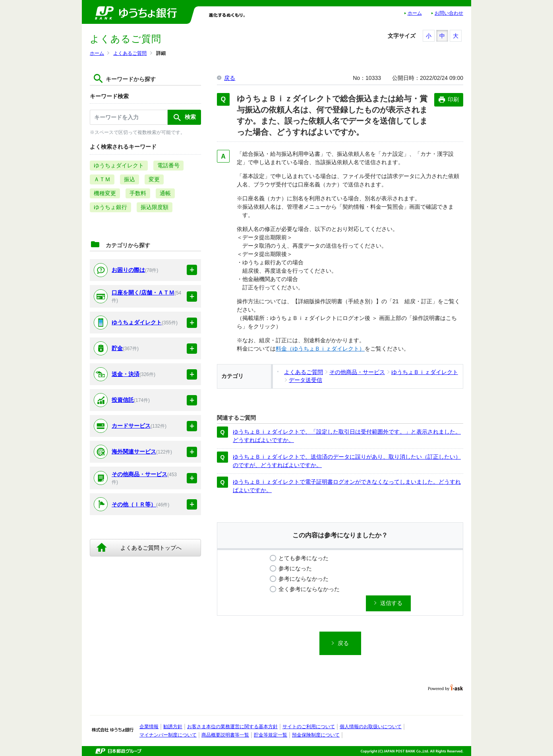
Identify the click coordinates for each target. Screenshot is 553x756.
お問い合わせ (449, 13)
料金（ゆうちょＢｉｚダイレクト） (320, 349)
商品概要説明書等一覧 (225, 735)
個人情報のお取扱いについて (371, 727)
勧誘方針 (173, 727)
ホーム (415, 13)
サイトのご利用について (309, 727)
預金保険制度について (316, 735)
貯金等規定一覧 (271, 735)
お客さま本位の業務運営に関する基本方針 (232, 727)
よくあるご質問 (130, 53)
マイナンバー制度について (168, 735)
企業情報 (149, 727)
